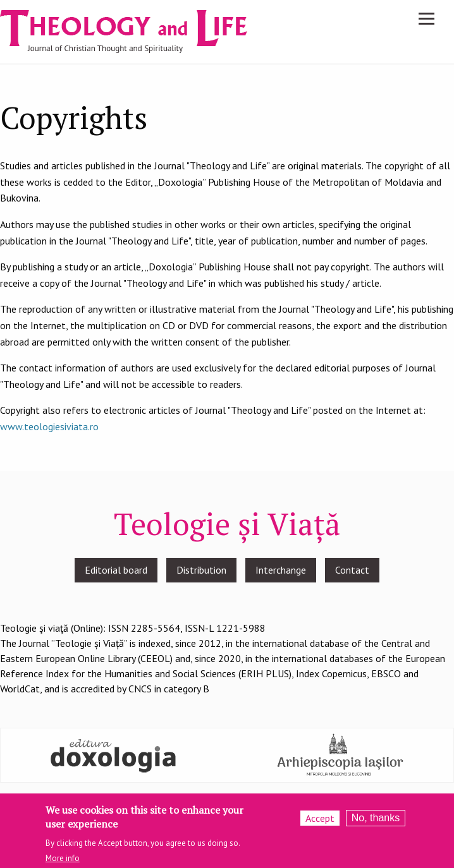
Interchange (281, 570)
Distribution (201, 570)
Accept (320, 823)
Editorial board (116, 570)
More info (63, 863)
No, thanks (376, 823)
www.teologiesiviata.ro (49, 426)
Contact (352, 570)
